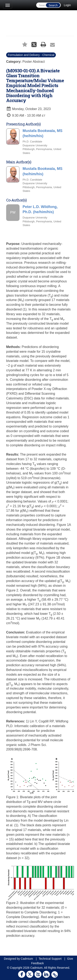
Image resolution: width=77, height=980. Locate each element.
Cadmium (27, 959)
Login (67, 5)
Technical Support (50, 959)
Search (53, 5)
